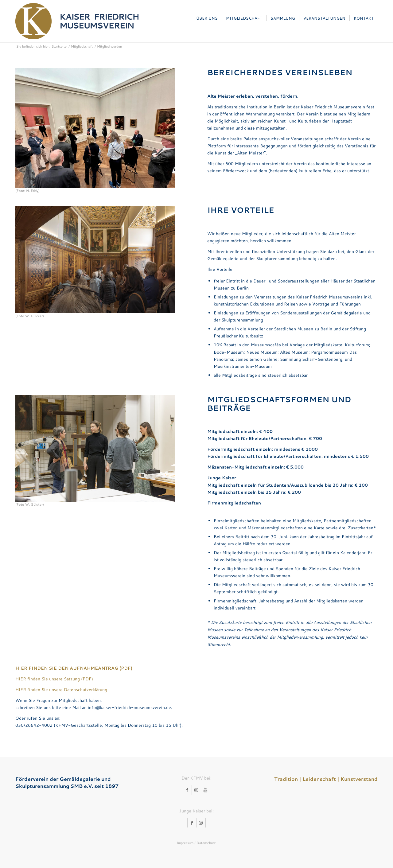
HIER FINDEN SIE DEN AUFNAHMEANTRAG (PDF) (74, 668)
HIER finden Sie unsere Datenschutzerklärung (61, 690)
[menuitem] (207, 18)
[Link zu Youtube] (206, 790)
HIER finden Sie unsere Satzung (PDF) (54, 679)
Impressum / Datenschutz (196, 843)
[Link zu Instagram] (196, 790)
